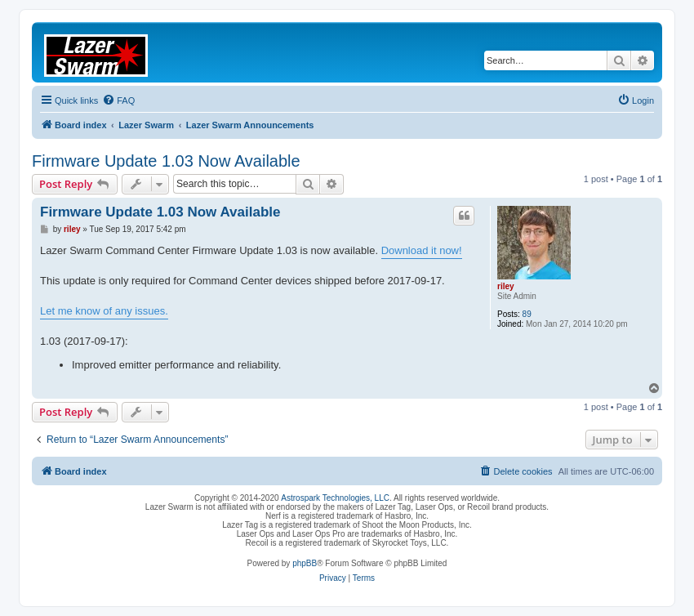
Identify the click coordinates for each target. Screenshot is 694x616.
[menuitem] (118, 100)
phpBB (305, 563)
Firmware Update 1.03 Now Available (166, 161)
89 (527, 314)
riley (506, 286)
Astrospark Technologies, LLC (335, 498)
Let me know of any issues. (104, 311)
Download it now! (422, 250)
